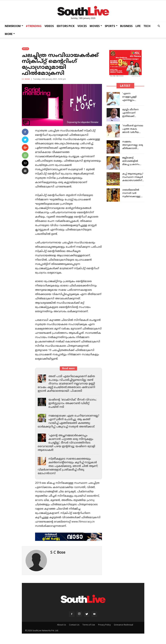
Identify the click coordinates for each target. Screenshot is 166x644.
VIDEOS (49, 26)
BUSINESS (126, 26)
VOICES (82, 26)
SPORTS (111, 26)
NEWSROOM (14, 26)
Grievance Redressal (123, 628)
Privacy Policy (104, 628)
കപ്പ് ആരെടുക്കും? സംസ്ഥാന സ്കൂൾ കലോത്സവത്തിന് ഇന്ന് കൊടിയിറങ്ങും (133, 181)
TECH (147, 26)
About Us (61, 628)
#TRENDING (34, 26)
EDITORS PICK (66, 26)
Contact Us (74, 628)
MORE (10, 34)
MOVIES (96, 26)
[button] (159, 26)
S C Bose (26, 79)
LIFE (138, 26)
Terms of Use (89, 628)
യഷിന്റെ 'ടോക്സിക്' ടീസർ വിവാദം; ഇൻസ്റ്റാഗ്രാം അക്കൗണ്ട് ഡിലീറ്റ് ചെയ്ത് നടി (73, 403)
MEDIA (25, 49)
